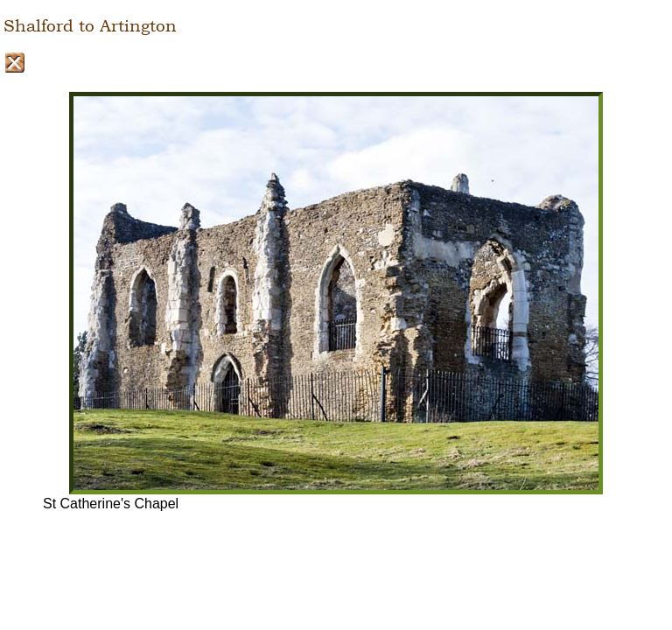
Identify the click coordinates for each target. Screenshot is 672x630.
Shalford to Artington (90, 26)
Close (14, 63)
